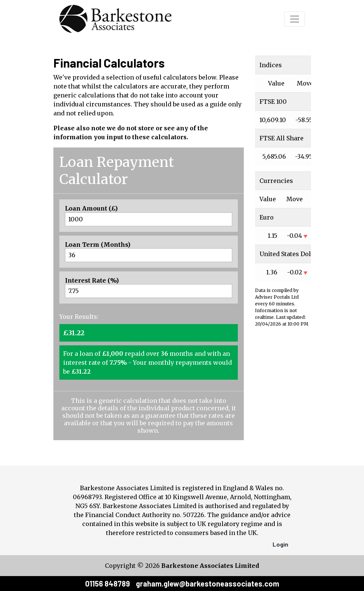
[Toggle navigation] (295, 19)
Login (280, 544)
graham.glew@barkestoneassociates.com (208, 584)
